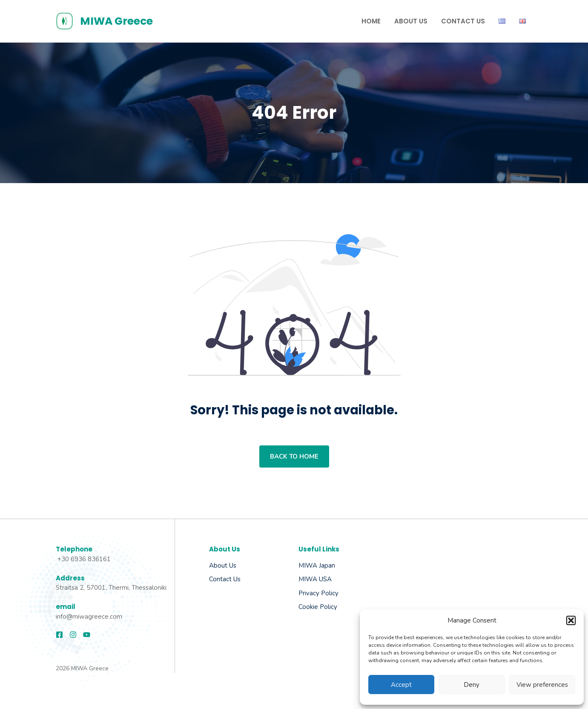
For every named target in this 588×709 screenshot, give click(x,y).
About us (223, 565)
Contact (220, 579)
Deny (472, 685)
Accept (401, 685)
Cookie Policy (318, 607)
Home (371, 21)
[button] (571, 620)
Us (236, 579)
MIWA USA (315, 579)
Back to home (294, 456)
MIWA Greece (116, 21)
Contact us (463, 21)
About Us (411, 21)
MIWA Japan (317, 565)
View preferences (542, 685)
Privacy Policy (318, 593)
